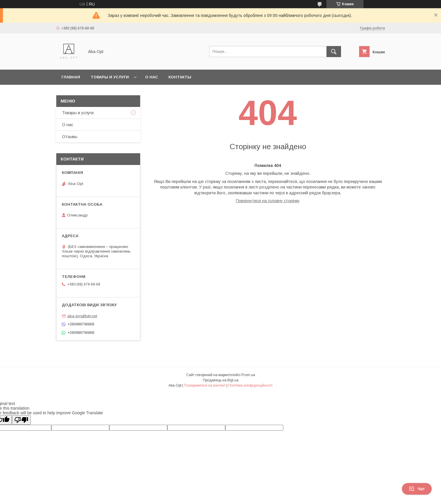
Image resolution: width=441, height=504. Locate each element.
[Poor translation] (21, 420)
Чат (417, 489)
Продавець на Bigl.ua (221, 380)
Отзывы (70, 137)
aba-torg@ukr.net (82, 316)
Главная (71, 77)
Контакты (180, 77)
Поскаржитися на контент (205, 385)
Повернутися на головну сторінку (268, 201)
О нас (152, 77)
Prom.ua (248, 375)
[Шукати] (334, 52)
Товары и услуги (110, 77)
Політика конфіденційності (250, 385)
